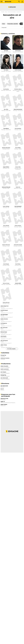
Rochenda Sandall (18, 245)
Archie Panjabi (18, 70)
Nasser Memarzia (6, 245)
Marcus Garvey (6, 283)
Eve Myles (6, 70)
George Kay (3, 355)
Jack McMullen (18, 128)
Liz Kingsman (4, 323)
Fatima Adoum (18, 226)
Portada (3, 12)
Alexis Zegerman (5, 306)
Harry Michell (6, 226)
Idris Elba (6, 51)
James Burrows (6, 302)
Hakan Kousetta (4, 366)
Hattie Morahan (4, 319)
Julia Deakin (4, 336)
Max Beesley (6, 89)
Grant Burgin (6, 264)
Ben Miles (6, 109)
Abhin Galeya (4, 345)
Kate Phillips (18, 148)
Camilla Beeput (4, 310)
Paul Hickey (18, 264)
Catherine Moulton (5, 358)
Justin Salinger (6, 206)
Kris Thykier (3, 372)
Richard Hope (4, 332)
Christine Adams (18, 89)
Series (6, 12)
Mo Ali (2, 389)
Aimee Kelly (18, 167)
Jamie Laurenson (5, 369)
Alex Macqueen (4, 341)
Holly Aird (18, 187)
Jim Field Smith (4, 378)
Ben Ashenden (4, 328)
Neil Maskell (18, 51)
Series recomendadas (12, 12)
